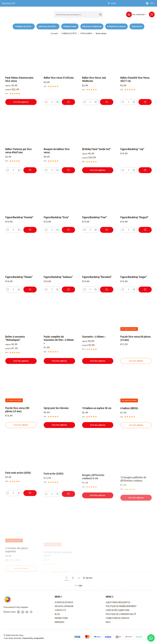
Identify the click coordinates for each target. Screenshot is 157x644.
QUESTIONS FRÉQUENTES (118, 602)
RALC (108, 622)
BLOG (57, 614)
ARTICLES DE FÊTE (48, 27)
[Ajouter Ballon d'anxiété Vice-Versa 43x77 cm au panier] (145, 102)
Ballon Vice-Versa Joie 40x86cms (94, 79)
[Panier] (152, 14)
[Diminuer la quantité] (46, 102)
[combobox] (79, 15)
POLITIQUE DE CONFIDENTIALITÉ (121, 614)
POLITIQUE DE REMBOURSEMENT (121, 606)
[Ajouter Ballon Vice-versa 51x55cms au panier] (68, 102)
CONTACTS (137, 27)
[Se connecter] (136, 14)
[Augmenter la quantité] (57, 102)
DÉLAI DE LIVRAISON (92, 27)
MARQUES (60, 622)
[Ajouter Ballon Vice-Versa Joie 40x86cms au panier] (107, 102)
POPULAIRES (86, 34)
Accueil (54, 34)
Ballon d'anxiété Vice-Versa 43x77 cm (135, 79)
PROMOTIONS (70, 27)
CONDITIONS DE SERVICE (118, 618)
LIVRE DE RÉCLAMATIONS (118, 610)
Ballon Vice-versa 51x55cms (59, 78)
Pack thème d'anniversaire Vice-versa (19, 79)
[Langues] (150, 3)
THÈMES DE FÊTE (24, 27)
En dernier (88, 578)
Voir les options (21, 102)
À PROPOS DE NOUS (116, 27)
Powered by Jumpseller (33, 638)
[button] (78, 586)
